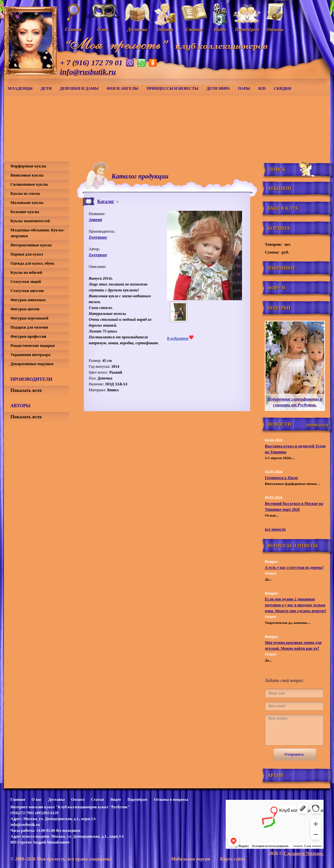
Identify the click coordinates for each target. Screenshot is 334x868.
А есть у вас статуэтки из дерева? (294, 567)
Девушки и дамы (79, 88)
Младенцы (20, 88)
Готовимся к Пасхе (281, 478)
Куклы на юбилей (26, 272)
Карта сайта (233, 859)
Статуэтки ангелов (27, 291)
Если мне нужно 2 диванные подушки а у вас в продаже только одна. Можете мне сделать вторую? (296, 605)
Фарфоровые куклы (28, 166)
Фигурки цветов (25, 309)
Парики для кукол (27, 254)
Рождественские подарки (33, 346)
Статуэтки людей (26, 282)
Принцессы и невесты (172, 88)
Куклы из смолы (25, 194)
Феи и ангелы (122, 88)
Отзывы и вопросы (171, 799)
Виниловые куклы (27, 175)
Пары (244, 88)
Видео (115, 799)
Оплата (78, 799)
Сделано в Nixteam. (304, 853)
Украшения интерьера (30, 355)
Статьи (97, 799)
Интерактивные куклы (31, 245)
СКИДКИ (283, 88)
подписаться (317, 425)
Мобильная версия (190, 859)
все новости (275, 529)
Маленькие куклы (27, 203)
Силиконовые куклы (29, 184)
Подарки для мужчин (29, 327)
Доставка (56, 799)
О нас (37, 799)
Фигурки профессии (28, 336)
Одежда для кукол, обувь (32, 263)
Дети (46, 88)
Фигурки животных (28, 300)
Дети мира (218, 88)
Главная (18, 799)
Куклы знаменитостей (30, 221)
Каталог (106, 201)
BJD (262, 88)
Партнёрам (137, 799)
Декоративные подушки (32, 364)
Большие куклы (25, 212)
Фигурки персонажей (29, 318)
